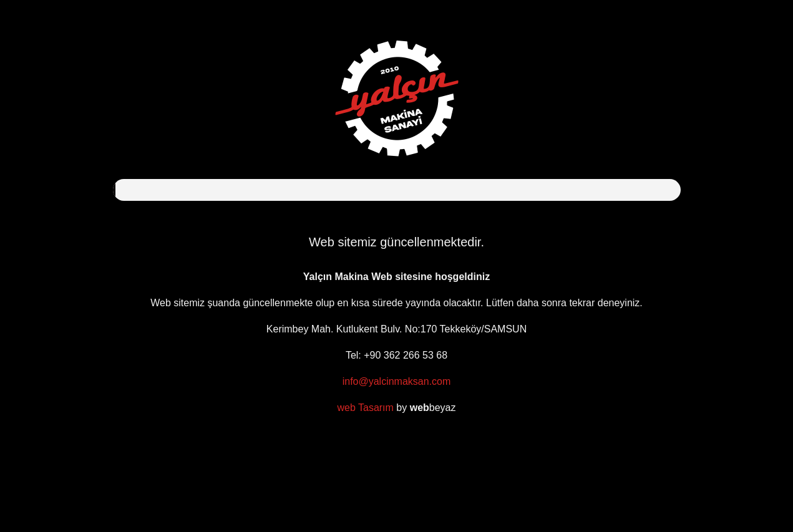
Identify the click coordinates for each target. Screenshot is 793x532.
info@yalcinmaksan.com (397, 381)
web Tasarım (365, 408)
